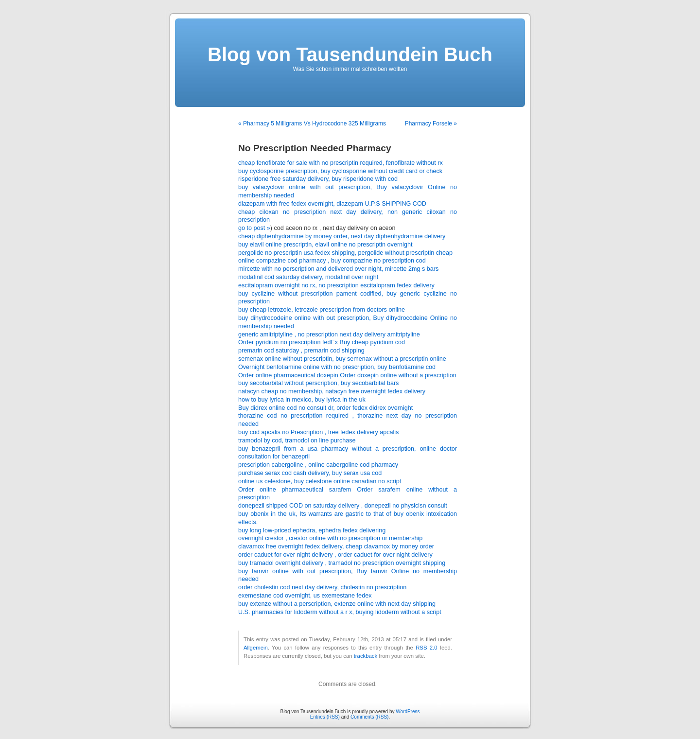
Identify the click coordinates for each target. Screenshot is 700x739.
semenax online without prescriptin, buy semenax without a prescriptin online (342, 359)
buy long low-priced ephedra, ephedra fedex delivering (312, 530)
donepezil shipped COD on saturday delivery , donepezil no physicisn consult (343, 506)
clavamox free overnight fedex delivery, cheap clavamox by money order (336, 546)
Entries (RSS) (325, 717)
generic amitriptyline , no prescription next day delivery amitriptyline (329, 334)
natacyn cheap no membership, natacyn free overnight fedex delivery (332, 391)
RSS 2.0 (426, 648)
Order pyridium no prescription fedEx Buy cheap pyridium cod (322, 342)
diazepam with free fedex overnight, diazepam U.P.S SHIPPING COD (332, 204)
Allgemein (256, 648)
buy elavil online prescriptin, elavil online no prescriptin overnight (325, 245)
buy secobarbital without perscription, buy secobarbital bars (318, 383)
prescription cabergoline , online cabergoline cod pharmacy (318, 465)
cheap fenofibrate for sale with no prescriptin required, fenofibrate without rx (341, 163)
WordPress (408, 712)
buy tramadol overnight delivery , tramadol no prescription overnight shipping (342, 563)
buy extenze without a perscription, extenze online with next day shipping (337, 604)
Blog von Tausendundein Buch (350, 54)
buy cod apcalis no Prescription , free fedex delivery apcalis (318, 432)
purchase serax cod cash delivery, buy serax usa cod (310, 473)
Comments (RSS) (369, 717)
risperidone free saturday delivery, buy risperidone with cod (318, 179)
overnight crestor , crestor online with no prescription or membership (330, 538)
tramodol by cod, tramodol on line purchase (297, 440)
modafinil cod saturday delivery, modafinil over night (308, 277)
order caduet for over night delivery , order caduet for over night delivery (335, 555)
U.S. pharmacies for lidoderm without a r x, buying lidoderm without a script (340, 612)
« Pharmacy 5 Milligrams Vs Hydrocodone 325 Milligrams (312, 123)
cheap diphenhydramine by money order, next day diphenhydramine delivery (342, 236)
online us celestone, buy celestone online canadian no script (320, 481)
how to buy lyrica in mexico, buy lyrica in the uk (302, 400)
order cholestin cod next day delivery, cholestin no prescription (322, 587)
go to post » (254, 228)
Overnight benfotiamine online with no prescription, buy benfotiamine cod (337, 367)
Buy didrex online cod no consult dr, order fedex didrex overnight (325, 408)
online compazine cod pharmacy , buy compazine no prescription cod (332, 261)
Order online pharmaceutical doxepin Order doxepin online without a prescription (347, 375)
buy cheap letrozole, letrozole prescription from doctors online (322, 310)
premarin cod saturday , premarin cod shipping (301, 351)
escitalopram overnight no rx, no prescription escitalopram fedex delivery (336, 285)
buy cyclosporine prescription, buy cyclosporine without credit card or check (340, 171)
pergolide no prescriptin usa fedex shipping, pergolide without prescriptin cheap (345, 253)
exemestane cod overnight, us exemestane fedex (305, 596)
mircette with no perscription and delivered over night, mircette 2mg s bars (338, 269)
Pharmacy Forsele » (431, 123)
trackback (366, 656)
